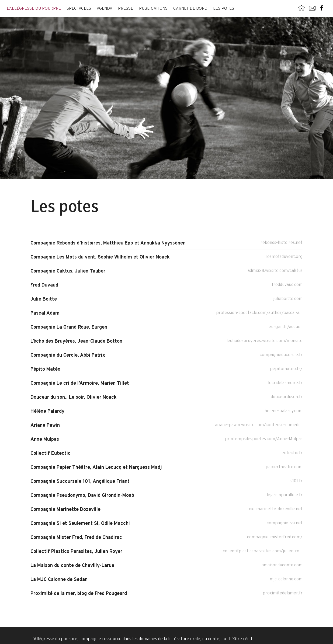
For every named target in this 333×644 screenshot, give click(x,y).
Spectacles (79, 9)
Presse (126, 9)
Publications (153, 9)
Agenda (105, 9)
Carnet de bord (190, 9)
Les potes (224, 9)
